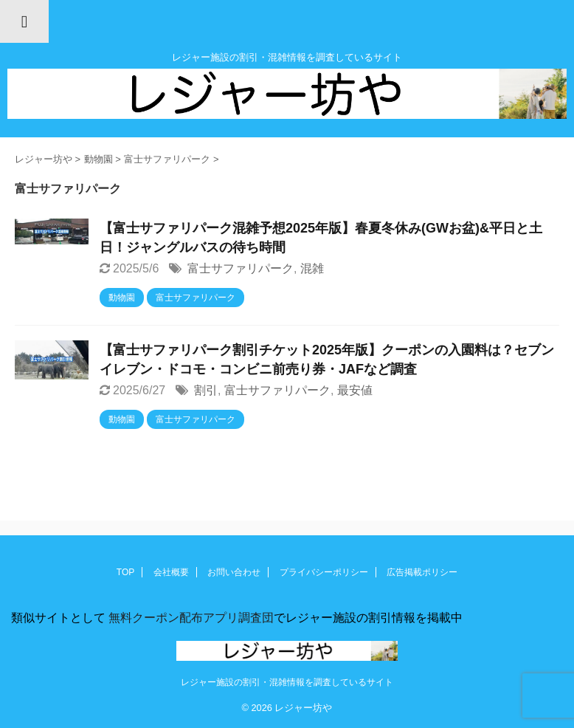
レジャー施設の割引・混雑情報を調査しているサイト (287, 682)
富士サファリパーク (241, 268)
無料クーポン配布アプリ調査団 (190, 618)
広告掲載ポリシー (422, 572)
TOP (125, 572)
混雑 (312, 268)
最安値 (355, 390)
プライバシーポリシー (324, 572)
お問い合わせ (234, 572)
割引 (206, 390)
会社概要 (171, 572)
